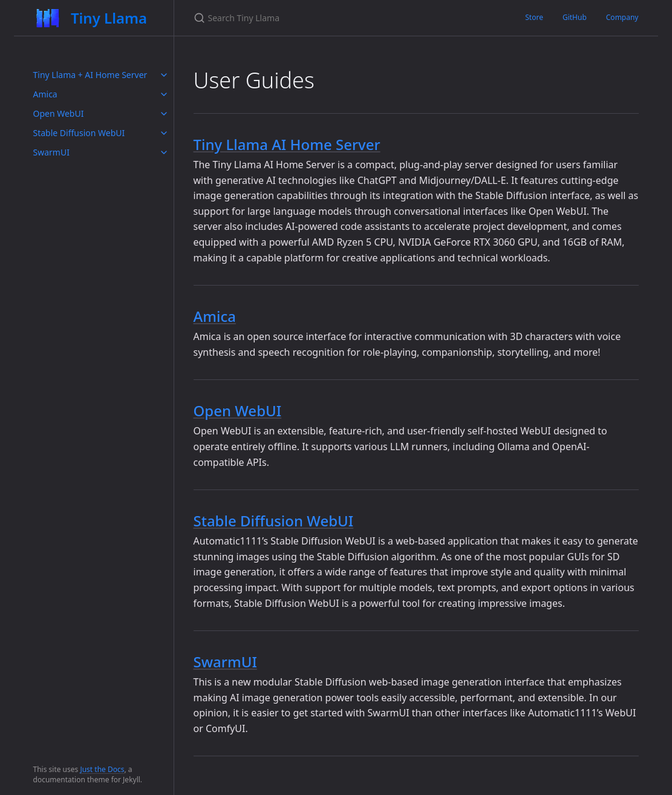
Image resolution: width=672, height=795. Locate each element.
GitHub (575, 17)
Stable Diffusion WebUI (79, 133)
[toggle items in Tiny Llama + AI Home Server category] (164, 75)
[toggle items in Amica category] (164, 94)
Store (534, 17)
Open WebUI (59, 113)
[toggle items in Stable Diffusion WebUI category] (164, 133)
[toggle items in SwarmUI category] (164, 152)
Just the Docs (102, 769)
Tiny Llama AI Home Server (287, 144)
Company (622, 17)
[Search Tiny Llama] (336, 18)
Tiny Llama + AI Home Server (90, 75)
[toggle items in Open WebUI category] (164, 114)
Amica (45, 94)
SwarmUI (51, 152)
